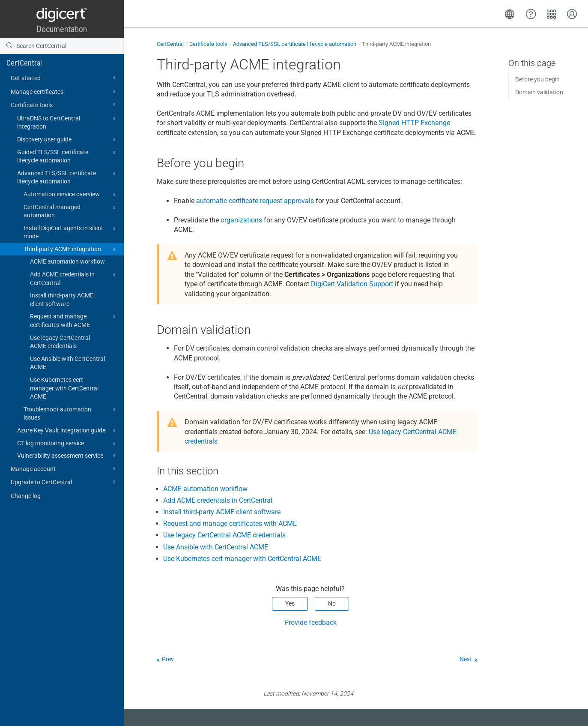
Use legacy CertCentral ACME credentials (60, 342)
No (332, 603)
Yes (290, 603)
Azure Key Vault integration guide (67, 431)
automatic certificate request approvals (255, 201)
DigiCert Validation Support (352, 284)
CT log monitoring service (67, 444)
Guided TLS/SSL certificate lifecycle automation (67, 156)
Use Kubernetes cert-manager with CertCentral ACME (64, 388)
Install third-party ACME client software (62, 300)
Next (466, 659)
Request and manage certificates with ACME (74, 320)
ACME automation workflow (67, 261)
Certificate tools (64, 105)
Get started (64, 78)
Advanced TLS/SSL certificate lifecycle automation (67, 177)
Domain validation (539, 92)
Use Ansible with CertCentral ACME (67, 363)
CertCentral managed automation (71, 211)
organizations (241, 220)
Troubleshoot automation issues (71, 413)
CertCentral (24, 63)
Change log (26, 496)
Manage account (64, 469)
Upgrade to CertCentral (64, 482)
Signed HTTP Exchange (414, 123)
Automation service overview (71, 195)
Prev (168, 659)
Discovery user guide (67, 140)
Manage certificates (64, 92)
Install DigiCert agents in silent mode (71, 232)
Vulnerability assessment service (67, 456)
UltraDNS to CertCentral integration (67, 122)
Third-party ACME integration (71, 249)
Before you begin (537, 79)
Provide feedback (310, 622)
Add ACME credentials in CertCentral (74, 278)
